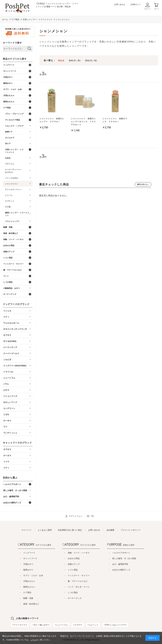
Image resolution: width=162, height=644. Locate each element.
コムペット (93, 625)
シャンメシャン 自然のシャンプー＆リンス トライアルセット (83, 122)
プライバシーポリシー (131, 530)
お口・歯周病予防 (127, 564)
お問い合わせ (120, 4)
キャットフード (23, 558)
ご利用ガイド (135, 4)
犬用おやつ (21, 564)
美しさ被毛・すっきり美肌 (131, 558)
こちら (33, 640)
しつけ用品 (73, 592)
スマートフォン (76, 516)
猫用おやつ (21, 570)
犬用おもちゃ (22, 581)
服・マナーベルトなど (78, 581)
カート (157, 9)
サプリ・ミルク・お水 (26, 575)
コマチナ (78, 625)
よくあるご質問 (45, 530)
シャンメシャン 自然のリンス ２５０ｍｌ (115, 120)
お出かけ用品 (74, 558)
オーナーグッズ (75, 598)
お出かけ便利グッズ (128, 570)
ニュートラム (61, 625)
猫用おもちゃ (22, 587)
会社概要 (110, 530)
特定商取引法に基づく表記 (70, 530)
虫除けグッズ (74, 564)
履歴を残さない (143, 184)
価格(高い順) (91, 60)
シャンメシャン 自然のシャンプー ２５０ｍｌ (52, 120)
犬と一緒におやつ (41, 625)
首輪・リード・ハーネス (79, 553)
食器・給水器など (24, 604)
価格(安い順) (75, 60)
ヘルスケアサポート (128, 553)
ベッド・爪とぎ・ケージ (79, 587)
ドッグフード (22, 553)
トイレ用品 (73, 570)
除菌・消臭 (21, 598)
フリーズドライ (20, 625)
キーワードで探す (12, 43)
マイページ (26, 530)
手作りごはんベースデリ (115, 625)
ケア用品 (20, 592)
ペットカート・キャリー (79, 575)
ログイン (148, 9)
